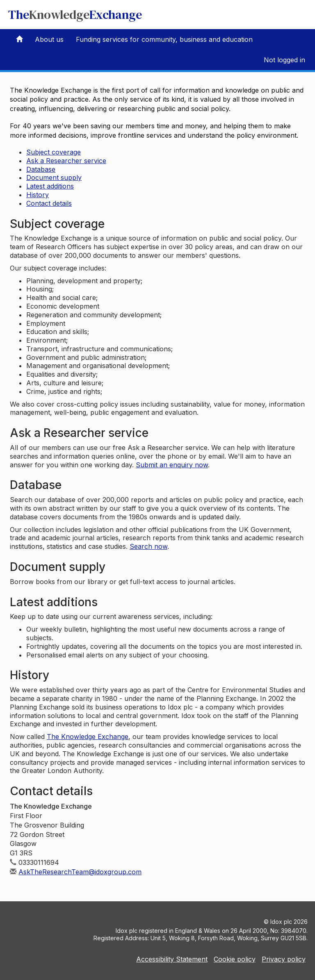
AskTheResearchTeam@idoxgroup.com (80, 872)
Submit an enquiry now (172, 465)
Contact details (49, 203)
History (38, 195)
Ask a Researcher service (66, 161)
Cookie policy (235, 959)
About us (49, 39)
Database (41, 169)
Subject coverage (54, 152)
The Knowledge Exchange (88, 737)
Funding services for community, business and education (164, 39)
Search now (148, 546)
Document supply (54, 177)
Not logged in (284, 60)
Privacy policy (284, 959)
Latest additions (50, 186)
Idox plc (281, 922)
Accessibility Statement (172, 959)
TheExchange (75, 15)
